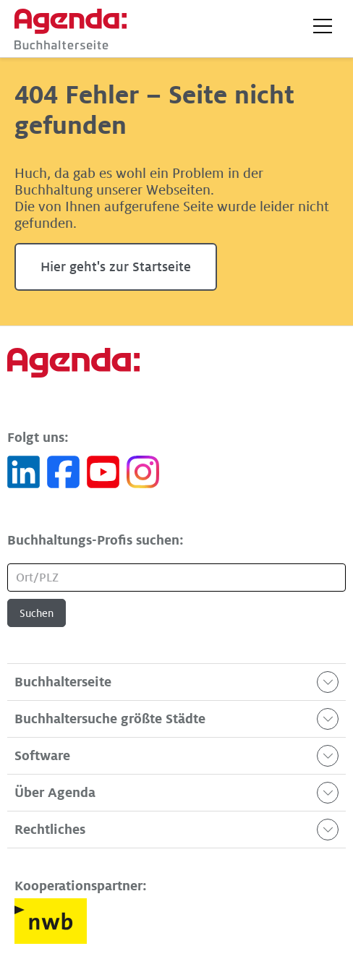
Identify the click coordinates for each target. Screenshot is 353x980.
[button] (323, 26)
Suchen (37, 613)
